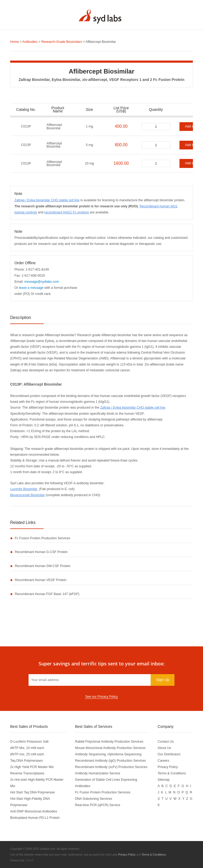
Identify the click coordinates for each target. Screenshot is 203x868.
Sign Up (163, 680)
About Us (164, 748)
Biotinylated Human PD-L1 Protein (35, 818)
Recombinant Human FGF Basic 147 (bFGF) (47, 594)
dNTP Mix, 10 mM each (27, 748)
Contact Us (166, 742)
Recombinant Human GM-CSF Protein (43, 566)
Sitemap (163, 780)
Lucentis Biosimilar (24, 489)
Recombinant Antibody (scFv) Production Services (111, 767)
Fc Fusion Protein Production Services (42, 538)
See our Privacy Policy (101, 697)
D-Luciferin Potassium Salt (29, 742)
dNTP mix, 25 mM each (27, 754)
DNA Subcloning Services (94, 799)
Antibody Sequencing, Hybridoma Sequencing (108, 754)
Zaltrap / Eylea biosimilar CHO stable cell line (47, 200)
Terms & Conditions (172, 773)
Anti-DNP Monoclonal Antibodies (34, 811)
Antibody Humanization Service (98, 773)
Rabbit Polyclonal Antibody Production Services (109, 742)
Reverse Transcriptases (27, 773)
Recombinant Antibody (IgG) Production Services (110, 761)
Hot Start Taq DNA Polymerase (32, 792)
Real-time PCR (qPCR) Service (98, 805)
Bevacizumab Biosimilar (27, 495)
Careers (163, 761)
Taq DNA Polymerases (26, 761)
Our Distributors (169, 754)
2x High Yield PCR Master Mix (32, 767)
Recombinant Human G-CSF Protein (41, 552)
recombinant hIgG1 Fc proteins (66, 212)
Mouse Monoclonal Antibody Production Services (110, 748)
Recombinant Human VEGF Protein (41, 580)
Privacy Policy (168, 767)
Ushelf (29, 860)
